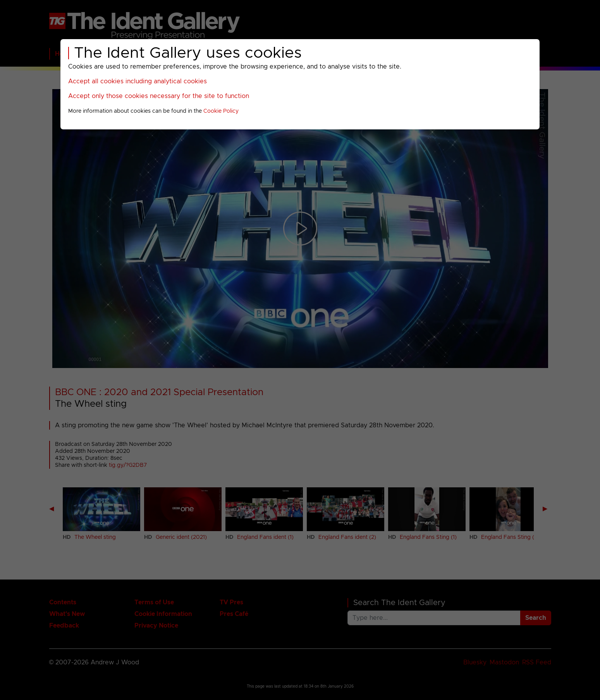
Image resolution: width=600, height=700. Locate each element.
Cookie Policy (221, 111)
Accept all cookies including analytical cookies (138, 81)
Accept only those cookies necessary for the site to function (159, 96)
